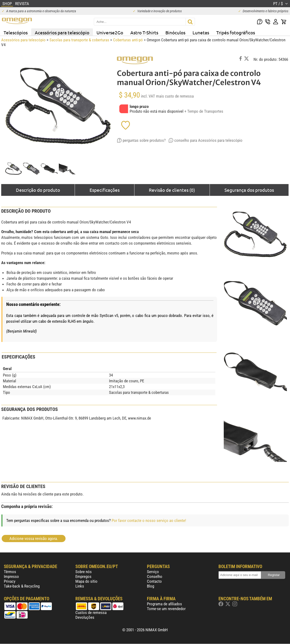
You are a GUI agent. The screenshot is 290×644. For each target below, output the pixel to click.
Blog (151, 586)
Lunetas (201, 32)
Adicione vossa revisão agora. (34, 539)
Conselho (155, 576)
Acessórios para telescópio (62, 32)
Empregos (83, 576)
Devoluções (85, 617)
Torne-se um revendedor (166, 609)
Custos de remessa (91, 613)
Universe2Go (110, 32)
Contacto (154, 581)
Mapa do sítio (86, 581)
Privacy (10, 581)
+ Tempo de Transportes (204, 111)
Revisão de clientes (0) (172, 190)
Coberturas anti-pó (128, 40)
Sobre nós (84, 572)
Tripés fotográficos (236, 32)
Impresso (11, 576)
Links (80, 586)
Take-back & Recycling (22, 586)
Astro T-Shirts (144, 32)
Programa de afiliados (164, 604)
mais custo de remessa (175, 96)
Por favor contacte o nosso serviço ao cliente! (149, 520)
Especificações (105, 190)
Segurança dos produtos (249, 190)
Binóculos (175, 32)
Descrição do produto (38, 190)
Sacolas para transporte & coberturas (79, 40)
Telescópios (16, 32)
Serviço (153, 572)
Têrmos (10, 572)
